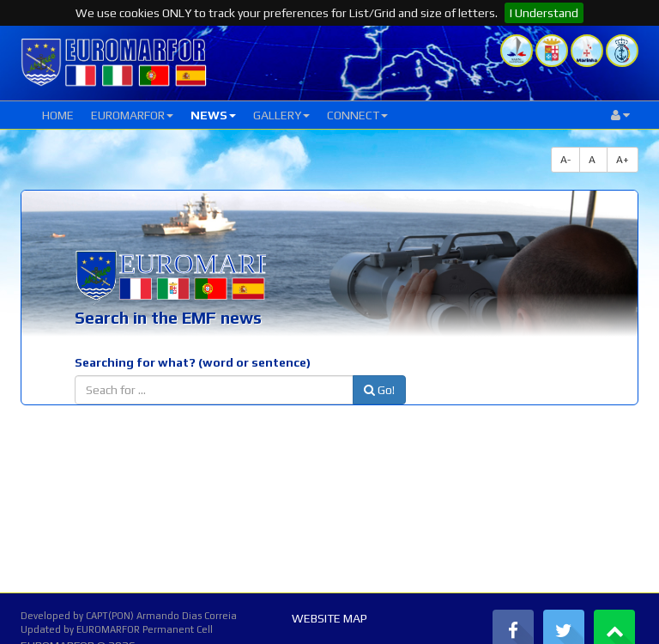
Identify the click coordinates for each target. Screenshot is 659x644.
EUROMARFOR (132, 115)
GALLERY (281, 115)
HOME (58, 115)
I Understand (544, 13)
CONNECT (357, 115)
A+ (623, 160)
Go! (379, 390)
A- (565, 160)
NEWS (213, 115)
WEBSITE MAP (329, 618)
